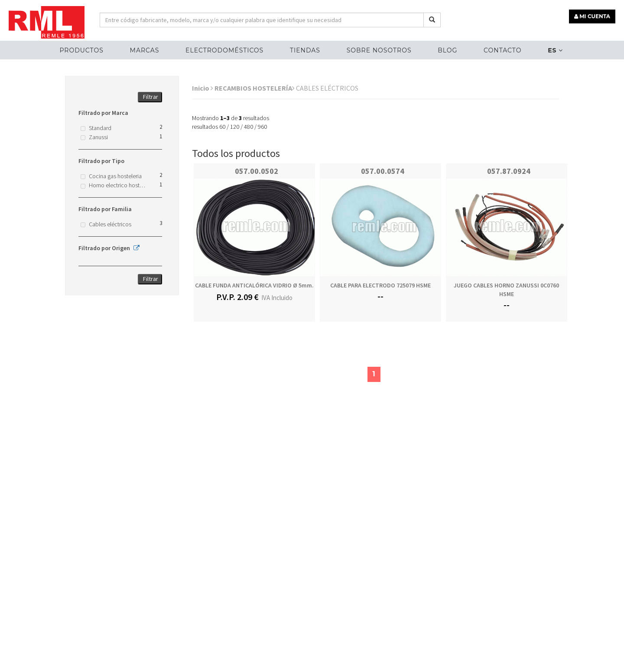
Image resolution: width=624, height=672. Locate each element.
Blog (447, 50)
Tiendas (305, 50)
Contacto (502, 50)
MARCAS (145, 50)
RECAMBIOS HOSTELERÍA (255, 88)
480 (249, 127)
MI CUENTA (592, 16)
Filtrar (151, 97)
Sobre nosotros (379, 50)
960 (262, 127)
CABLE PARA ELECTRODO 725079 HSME (380, 285)
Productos (81, 50)
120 (235, 127)
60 (222, 127)
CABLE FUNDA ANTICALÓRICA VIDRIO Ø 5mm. (254, 285)
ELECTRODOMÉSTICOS (224, 50)
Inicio (203, 88)
